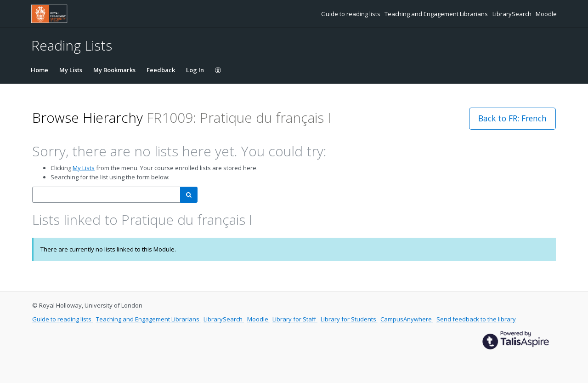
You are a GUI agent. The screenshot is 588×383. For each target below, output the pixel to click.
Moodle (546, 14)
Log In (195, 70)
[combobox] (106, 195)
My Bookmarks (114, 70)
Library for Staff (295, 319)
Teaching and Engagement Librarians (437, 14)
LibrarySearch (513, 14)
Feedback (161, 70)
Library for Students (349, 319)
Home (40, 70)
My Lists (71, 70)
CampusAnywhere (407, 319)
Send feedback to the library (476, 319)
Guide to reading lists (351, 14)
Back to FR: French (512, 118)
